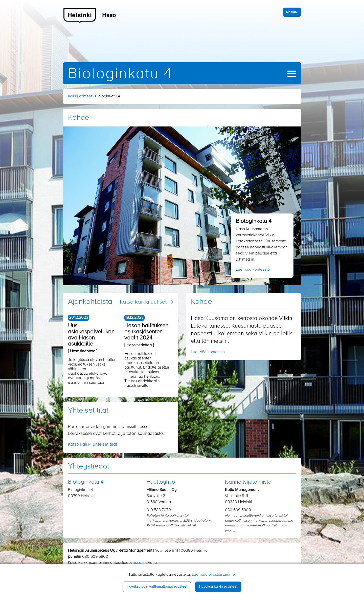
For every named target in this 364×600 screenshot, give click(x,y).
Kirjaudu (292, 12)
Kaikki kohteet (80, 96)
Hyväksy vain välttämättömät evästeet (157, 587)
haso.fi (139, 563)
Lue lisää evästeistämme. (214, 575)
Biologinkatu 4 (120, 74)
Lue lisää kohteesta (253, 270)
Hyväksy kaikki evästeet (218, 587)
